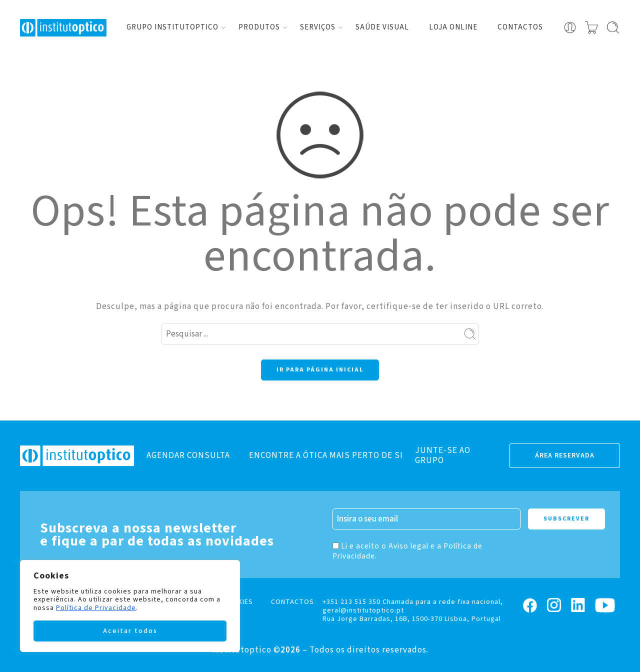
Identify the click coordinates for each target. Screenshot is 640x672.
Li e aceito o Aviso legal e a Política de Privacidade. (407, 551)
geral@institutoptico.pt (363, 610)
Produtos (259, 27)
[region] (130, 606)
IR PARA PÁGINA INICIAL (320, 370)
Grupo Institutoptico (172, 27)
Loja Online (453, 27)
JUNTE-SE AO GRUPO (443, 455)
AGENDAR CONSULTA (188, 455)
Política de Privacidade (96, 608)
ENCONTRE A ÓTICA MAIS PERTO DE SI (326, 455)
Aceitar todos (130, 631)
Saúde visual (382, 27)
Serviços (318, 27)
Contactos (520, 27)
